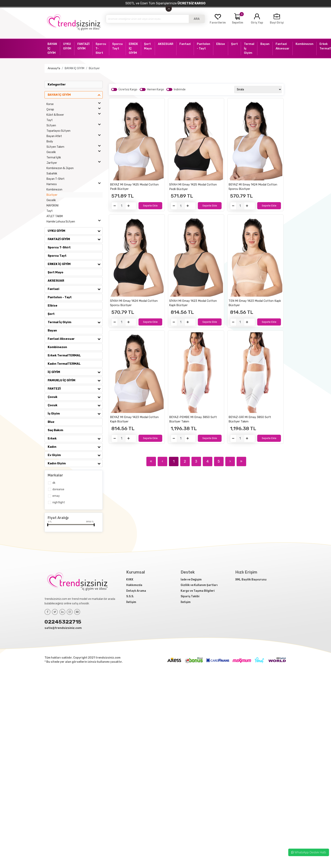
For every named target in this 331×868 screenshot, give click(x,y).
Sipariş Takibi (190, 596)
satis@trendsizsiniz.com (63, 628)
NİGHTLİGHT (59, 502)
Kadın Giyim (75, 463)
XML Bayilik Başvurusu (251, 580)
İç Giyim (75, 414)
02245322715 (63, 622)
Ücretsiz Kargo (128, 89)
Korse (75, 104)
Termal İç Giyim (75, 322)
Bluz (51, 422)
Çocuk (75, 397)
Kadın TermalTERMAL (64, 364)
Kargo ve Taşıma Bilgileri (198, 591)
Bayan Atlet (75, 136)
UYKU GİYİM (75, 231)
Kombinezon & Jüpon (60, 168)
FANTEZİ (75, 389)
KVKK (130, 580)
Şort (51, 314)
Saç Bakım (55, 430)
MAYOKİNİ (53, 206)
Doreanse (58, 489)
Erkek (75, 438)
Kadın (75, 447)
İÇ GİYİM (75, 372)
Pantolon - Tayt (60, 297)
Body (50, 142)
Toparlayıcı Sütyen (58, 131)
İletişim (131, 602)
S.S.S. (130, 596)
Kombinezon (54, 190)
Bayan (52, 330)
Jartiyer (75, 163)
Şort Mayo (55, 272)
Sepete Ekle (150, 206)
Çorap (75, 109)
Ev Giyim (75, 455)
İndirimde (180, 89)
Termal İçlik (54, 158)
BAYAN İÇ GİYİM (74, 68)
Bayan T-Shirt (55, 179)
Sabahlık (52, 174)
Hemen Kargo (156, 89)
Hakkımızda (134, 585)
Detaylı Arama (136, 591)
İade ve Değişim (191, 580)
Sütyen (75, 125)
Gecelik (75, 152)
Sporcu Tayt (57, 256)
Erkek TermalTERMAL (64, 355)
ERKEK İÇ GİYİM (75, 264)
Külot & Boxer (75, 115)
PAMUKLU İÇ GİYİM (75, 380)
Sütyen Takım (75, 147)
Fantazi (75, 289)
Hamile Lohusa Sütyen (75, 222)
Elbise (53, 306)
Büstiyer (94, 68)
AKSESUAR (56, 281)
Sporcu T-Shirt (59, 247)
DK (54, 483)
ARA (197, 19)
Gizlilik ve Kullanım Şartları (199, 585)
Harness (75, 184)
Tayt (50, 120)
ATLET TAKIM (55, 216)
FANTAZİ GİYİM (75, 239)
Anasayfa (54, 68)
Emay (56, 496)
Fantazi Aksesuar (75, 339)
